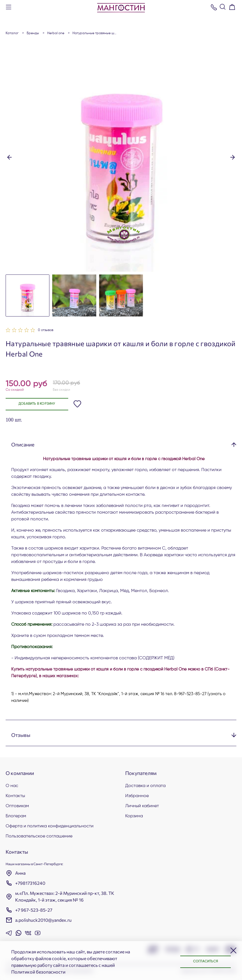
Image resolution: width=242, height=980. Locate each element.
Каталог (12, 33)
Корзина (134, 816)
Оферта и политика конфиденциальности (50, 826)
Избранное (137, 796)
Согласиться (206, 962)
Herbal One (56, 33)
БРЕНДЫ (33, 33)
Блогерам (16, 816)
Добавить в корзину (37, 404)
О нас (12, 786)
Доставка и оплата (145, 786)
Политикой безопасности (38, 972)
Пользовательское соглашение (39, 836)
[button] (9, 157)
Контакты (15, 796)
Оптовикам (17, 806)
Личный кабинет (142, 806)
